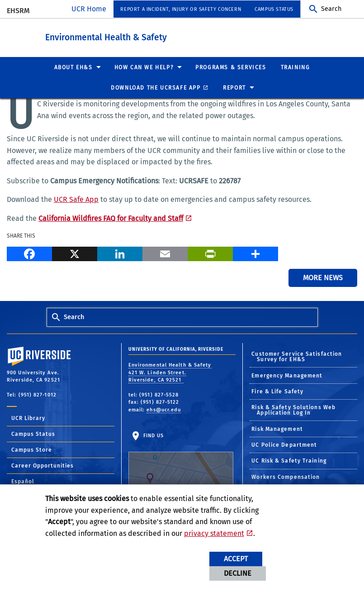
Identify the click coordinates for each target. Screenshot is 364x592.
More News (323, 277)
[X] (75, 253)
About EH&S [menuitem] (73, 67)
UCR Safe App (76, 199)
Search (331, 9)
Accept (236, 559)
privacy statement (214, 533)
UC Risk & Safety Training (289, 460)
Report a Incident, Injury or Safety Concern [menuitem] (181, 9)
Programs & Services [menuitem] (231, 67)
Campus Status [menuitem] (274, 9)
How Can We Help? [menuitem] (144, 67)
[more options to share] (255, 253)
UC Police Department (284, 444)
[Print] (210, 253)
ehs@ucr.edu (164, 409)
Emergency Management (287, 375)
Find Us (181, 460)
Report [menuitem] (234, 87)
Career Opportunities (43, 465)
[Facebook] (29, 253)
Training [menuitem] (295, 67)
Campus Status (33, 434)
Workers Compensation (286, 477)
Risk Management (277, 429)
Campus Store (32, 449)
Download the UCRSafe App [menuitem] (156, 87)
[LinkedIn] (120, 253)
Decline (238, 573)
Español (23, 481)
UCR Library (28, 418)
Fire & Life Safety (277, 391)
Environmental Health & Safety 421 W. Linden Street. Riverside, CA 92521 (170, 372)
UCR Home (89, 9)
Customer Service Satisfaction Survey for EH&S (297, 356)
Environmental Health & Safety (156, 36)
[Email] (165, 253)
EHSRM (18, 11)
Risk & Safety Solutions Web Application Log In (293, 410)
